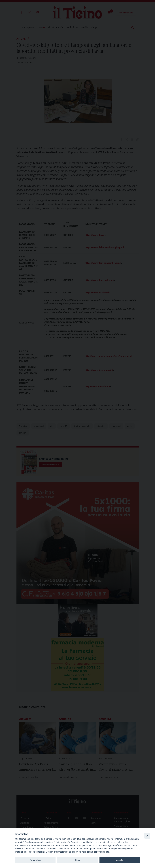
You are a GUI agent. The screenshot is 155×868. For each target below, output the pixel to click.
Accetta (120, 860)
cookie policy (93, 852)
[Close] (147, 836)
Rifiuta (77, 860)
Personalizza (35, 860)
